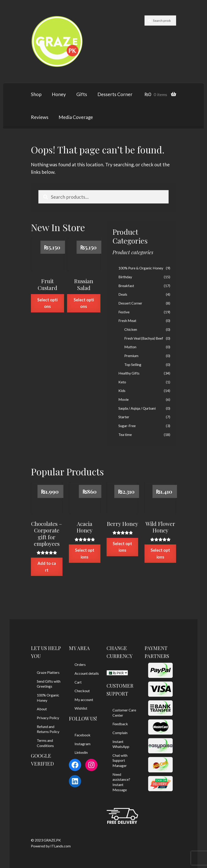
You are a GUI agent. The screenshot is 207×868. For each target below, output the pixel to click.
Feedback (120, 724)
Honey (59, 94)
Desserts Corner (115, 94)
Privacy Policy (48, 718)
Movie (123, 399)
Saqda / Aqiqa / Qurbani (137, 408)
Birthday (125, 277)
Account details (87, 673)
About (42, 709)
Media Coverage (76, 117)
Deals (123, 294)
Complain (120, 733)
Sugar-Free (127, 426)
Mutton (130, 347)
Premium (131, 356)
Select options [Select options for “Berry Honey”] (122, 547)
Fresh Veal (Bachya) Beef (144, 338)
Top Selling (133, 364)
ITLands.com (61, 846)
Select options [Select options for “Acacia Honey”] (85, 553)
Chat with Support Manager (120, 760)
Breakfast (126, 286)
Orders (80, 664)
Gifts (82, 94)
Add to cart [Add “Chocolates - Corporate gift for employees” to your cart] (47, 567)
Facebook (82, 735)
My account (84, 700)
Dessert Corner (130, 303)
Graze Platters (48, 672)
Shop (36, 94)
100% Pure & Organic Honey (141, 268)
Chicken (131, 329)
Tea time (125, 434)
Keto (122, 382)
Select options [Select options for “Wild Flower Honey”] (160, 553)
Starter (124, 417)
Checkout (82, 691)
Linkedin (81, 752)
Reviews (40, 117)
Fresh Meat (127, 320)
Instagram (82, 744)
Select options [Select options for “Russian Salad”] (84, 303)
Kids (122, 390)
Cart (78, 682)
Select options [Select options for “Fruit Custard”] (47, 303)
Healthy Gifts (129, 373)
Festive (124, 312)
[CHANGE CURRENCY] (117, 673)
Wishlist (81, 708)
